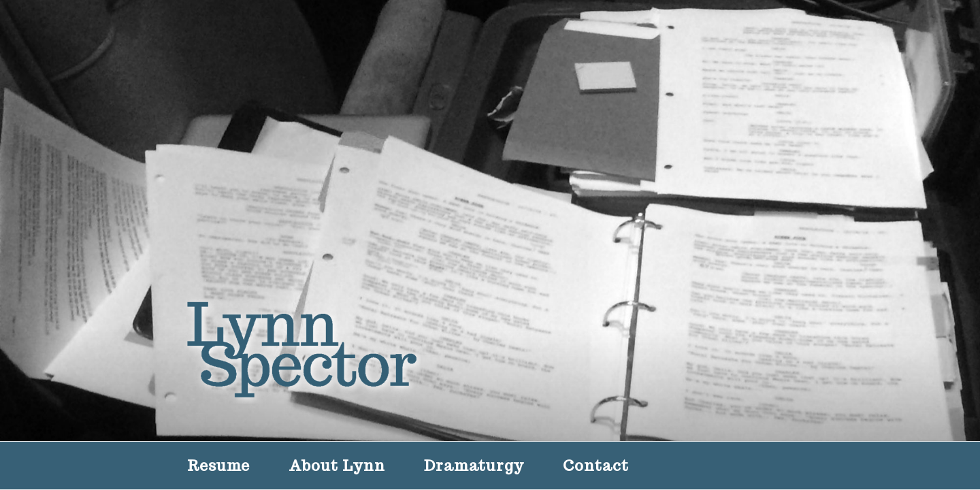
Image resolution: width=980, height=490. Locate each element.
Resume (218, 465)
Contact (596, 465)
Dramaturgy (474, 465)
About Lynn (337, 465)
